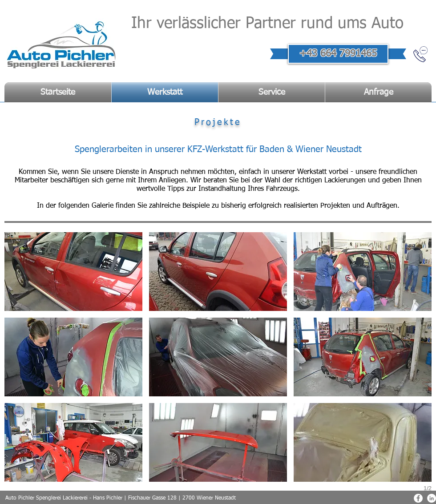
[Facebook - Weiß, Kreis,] (418, 498)
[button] (73, 272)
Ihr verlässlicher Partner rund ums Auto (267, 24)
